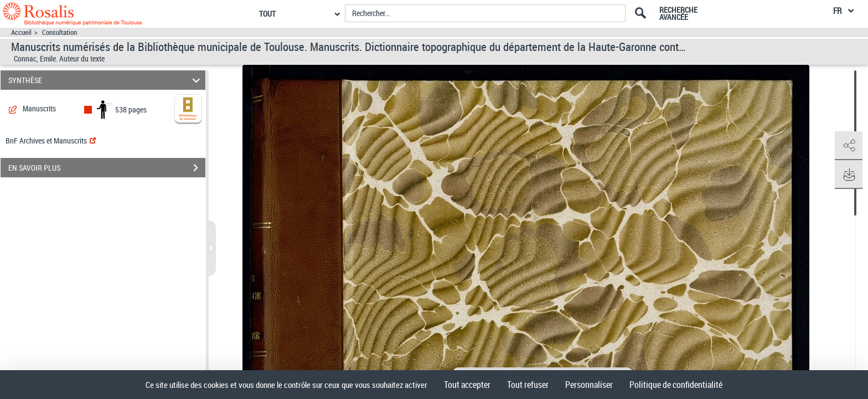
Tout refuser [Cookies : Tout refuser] (528, 385)
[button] (849, 146)
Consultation (60, 32)
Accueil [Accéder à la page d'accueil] (21, 32)
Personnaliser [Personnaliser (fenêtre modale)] (589, 385)
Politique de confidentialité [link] (676, 385)
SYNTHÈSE (106, 80)
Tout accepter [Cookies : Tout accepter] (467, 385)
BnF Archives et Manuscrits (51, 140)
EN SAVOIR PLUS (107, 168)
